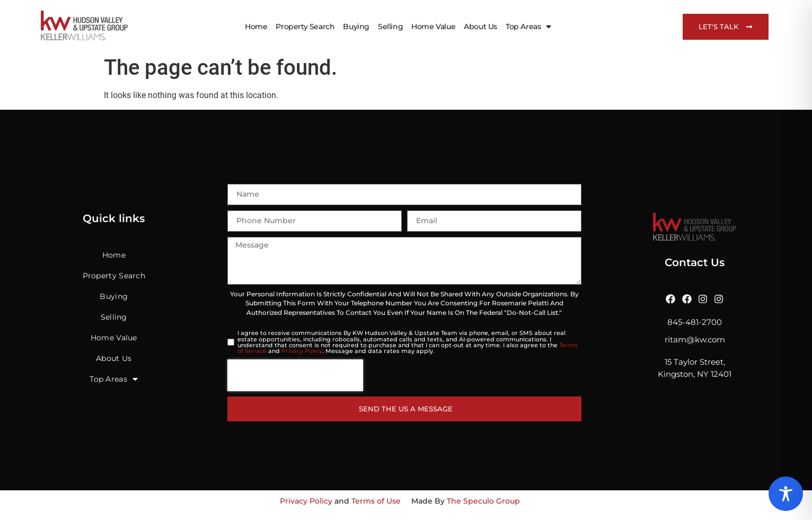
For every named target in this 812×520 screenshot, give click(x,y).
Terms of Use (376, 501)
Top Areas (528, 27)
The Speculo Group (483, 501)
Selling (390, 27)
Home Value (433, 27)
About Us (480, 27)
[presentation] (295, 375)
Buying (356, 27)
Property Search (305, 27)
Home (256, 27)
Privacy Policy (302, 351)
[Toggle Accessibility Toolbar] (786, 494)
